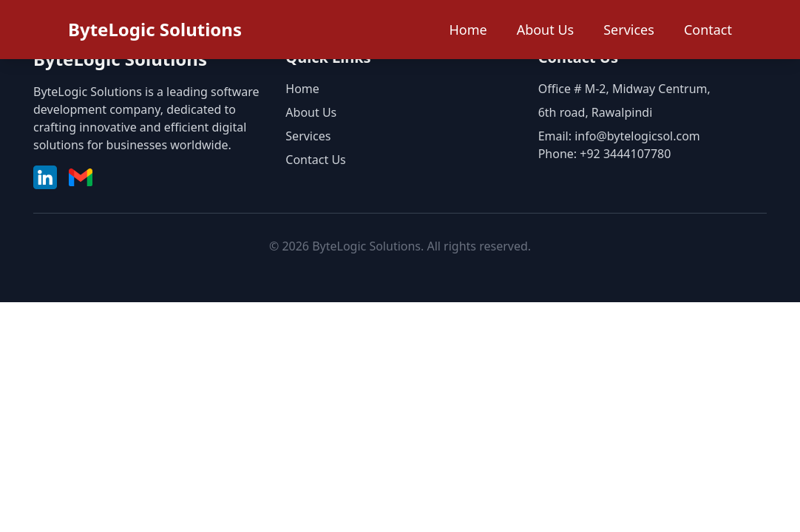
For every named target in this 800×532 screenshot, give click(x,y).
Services (629, 30)
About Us (546, 30)
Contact (708, 30)
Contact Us (315, 160)
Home (468, 30)
